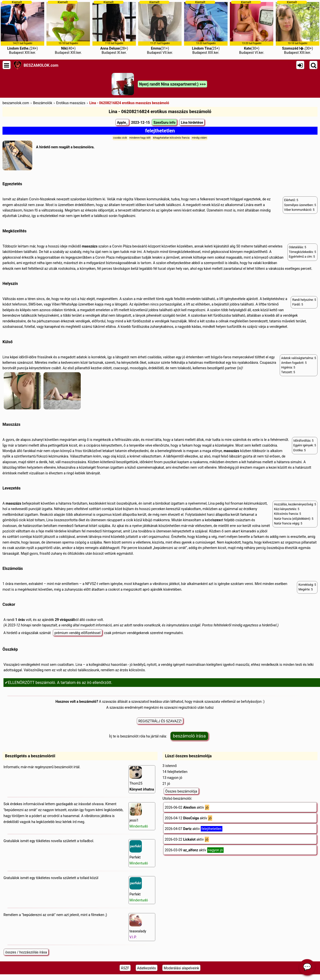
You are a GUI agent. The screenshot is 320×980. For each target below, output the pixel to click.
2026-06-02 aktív (187, 807)
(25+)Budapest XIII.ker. (206, 28)
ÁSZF (125, 968)
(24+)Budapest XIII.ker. (22, 28)
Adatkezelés (147, 968)
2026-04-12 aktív (188, 818)
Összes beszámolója (181, 791)
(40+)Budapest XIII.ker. (68, 28)
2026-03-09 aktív (194, 850)
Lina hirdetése (192, 122)
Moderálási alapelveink (181, 968)
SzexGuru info (164, 122)
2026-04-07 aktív (194, 829)
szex (217, 520)
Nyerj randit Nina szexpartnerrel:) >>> (172, 84)
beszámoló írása (189, 736)
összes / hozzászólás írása (26, 952)
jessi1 (139, 816)
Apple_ (122, 122)
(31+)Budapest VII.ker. (160, 28)
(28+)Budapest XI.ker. (114, 28)
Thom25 (142, 779)
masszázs (90, 246)
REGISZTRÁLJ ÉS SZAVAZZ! (160, 721)
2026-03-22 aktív (187, 839)
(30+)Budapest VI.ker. (252, 28)
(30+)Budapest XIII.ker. (298, 28)
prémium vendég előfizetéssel (78, 633)
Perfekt (139, 853)
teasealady (138, 927)
